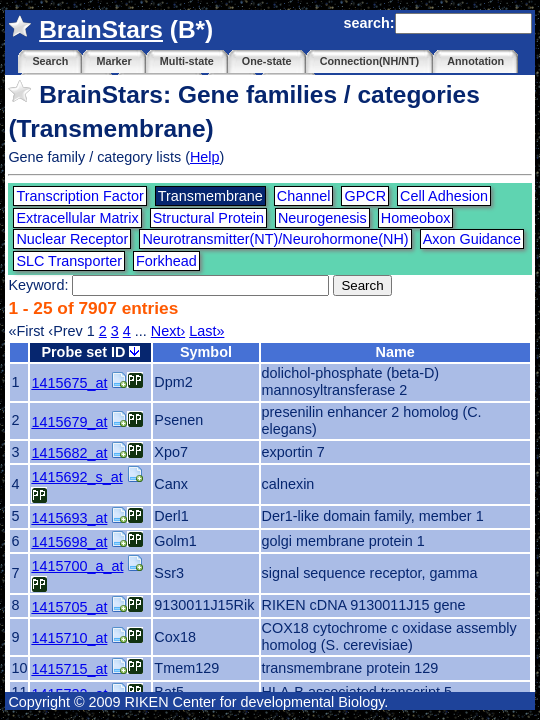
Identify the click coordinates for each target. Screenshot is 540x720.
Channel (304, 196)
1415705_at (69, 607)
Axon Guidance (472, 239)
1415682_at (69, 453)
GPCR (365, 196)
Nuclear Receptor (72, 239)
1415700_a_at (77, 566)
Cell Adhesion (444, 196)
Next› (168, 331)
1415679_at (69, 422)
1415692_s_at (76, 477)
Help (205, 157)
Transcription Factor (79, 196)
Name (394, 352)
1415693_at (69, 518)
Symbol (206, 352)
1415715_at (69, 669)
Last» (206, 331)
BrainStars (101, 29)
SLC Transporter (69, 261)
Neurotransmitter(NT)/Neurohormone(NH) (275, 239)
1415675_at (69, 383)
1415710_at (69, 638)
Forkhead (166, 261)
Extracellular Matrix (77, 218)
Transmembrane (210, 196)
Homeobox (416, 218)
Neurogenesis (322, 218)
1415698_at (69, 542)
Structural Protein (208, 218)
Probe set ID (90, 352)
